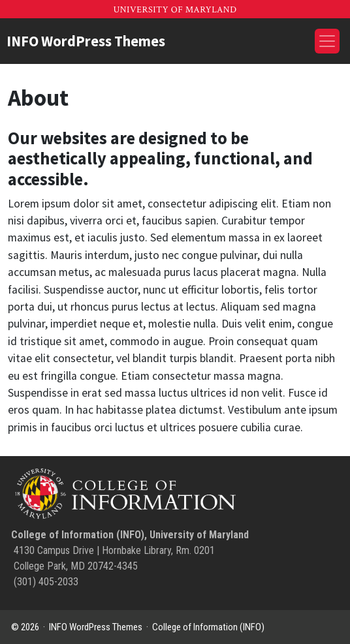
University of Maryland (175, 10)
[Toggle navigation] (327, 41)
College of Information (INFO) (208, 627)
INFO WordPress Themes (86, 41)
